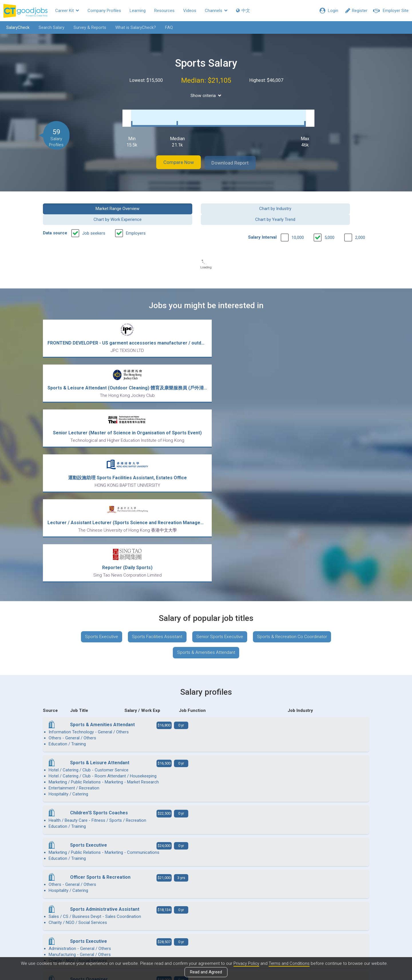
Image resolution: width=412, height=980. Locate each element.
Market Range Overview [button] (81, 202)
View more (206, 801)
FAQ (167, 27)
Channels (216, 11)
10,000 (298, 221)
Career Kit (67, 11)
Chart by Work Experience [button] (248, 202)
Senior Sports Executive (220, 442)
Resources (164, 11)
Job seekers (94, 216)
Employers (136, 216)
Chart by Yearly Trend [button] (332, 202)
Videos (190, 11)
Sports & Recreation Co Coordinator (295, 442)
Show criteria (206, 95)
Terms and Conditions (289, 964)
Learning (138, 11)
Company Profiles (104, 11)
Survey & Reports (88, 27)
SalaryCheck (16, 27)
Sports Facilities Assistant (155, 442)
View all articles (206, 918)
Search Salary (49, 27)
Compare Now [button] (175, 157)
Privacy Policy (245, 964)
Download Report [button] (235, 157)
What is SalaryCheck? (134, 27)
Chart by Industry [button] (164, 202)
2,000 (360, 221)
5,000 (329, 221)
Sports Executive (98, 442)
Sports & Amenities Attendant (206, 459)
